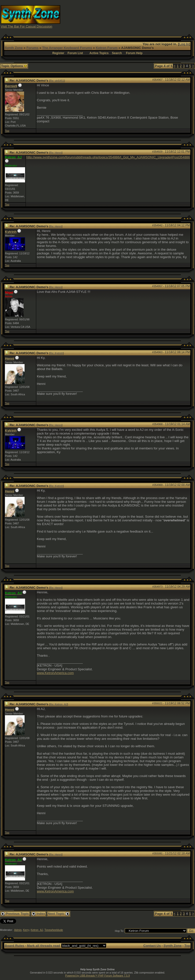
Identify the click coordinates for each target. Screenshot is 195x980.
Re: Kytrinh (56, 353)
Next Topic (59, 914)
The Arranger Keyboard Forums (67, 48)
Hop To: (119, 931)
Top (7, 131)
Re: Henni (56, 153)
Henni (10, 358)
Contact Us (152, 946)
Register (58, 53)
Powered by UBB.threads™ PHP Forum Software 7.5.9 (97, 976)
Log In (184, 44)
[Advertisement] (146, 16)
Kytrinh (11, 232)
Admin (18, 930)
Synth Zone (14, 48)
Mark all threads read (44, 946)
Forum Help (134, 53)
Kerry (26, 930)
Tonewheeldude (54, 930)
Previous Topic (15, 914)
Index (38, 914)
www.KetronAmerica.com (55, 673)
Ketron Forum (107, 48)
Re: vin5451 (57, 81)
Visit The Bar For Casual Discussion (27, 26)
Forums (32, 48)
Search (117, 53)
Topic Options (14, 66)
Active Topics (99, 53)
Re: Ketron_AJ (58, 704)
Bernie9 (11, 86)
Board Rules (15, 946)
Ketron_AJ (37, 930)
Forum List (75, 53)
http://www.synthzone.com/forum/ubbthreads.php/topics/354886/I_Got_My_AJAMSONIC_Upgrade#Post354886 (108, 157)
